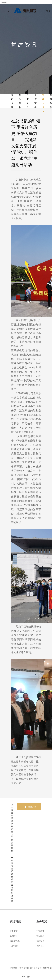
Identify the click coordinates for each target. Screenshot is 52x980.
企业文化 (28, 101)
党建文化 (43, 101)
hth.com (3, 2)
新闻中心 (14, 936)
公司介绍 (12, 101)
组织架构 (20, 101)
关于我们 (14, 946)
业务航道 (14, 931)
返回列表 (32, 807)
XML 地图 (26, 977)
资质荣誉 (35, 101)
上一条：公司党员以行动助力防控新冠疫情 (13, 828)
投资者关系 (15, 941)
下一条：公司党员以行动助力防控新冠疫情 (13, 878)
